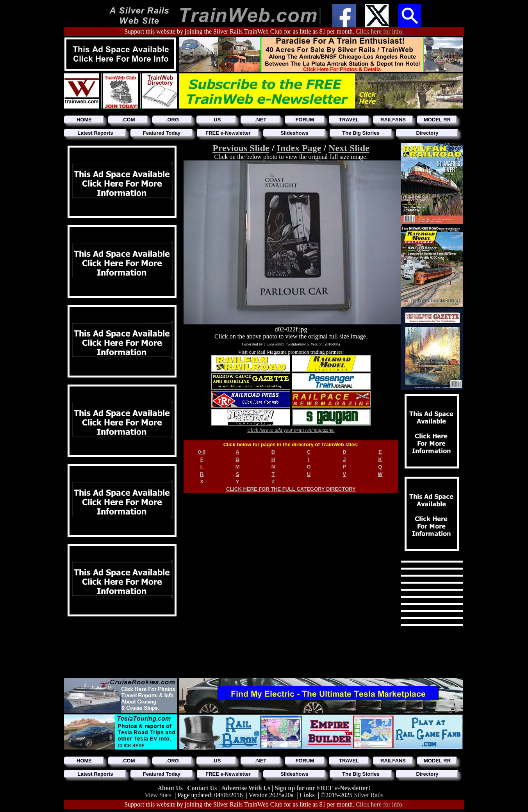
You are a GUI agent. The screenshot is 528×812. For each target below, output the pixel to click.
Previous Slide (241, 148)
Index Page (299, 148)
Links (307, 795)
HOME (84, 120)
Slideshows (294, 133)
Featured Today (162, 133)
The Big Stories (361, 133)
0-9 (202, 452)
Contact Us (203, 788)
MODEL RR (437, 120)
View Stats (158, 795)
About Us (171, 788)
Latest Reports (95, 133)
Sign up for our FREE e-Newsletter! (322, 788)
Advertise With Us (246, 788)
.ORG (172, 120)
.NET (261, 120)
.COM (128, 120)
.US (217, 120)
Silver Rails (369, 795)
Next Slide (349, 148)
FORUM (305, 120)
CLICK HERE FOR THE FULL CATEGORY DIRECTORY (291, 489)
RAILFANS (393, 120)
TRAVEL (349, 120)
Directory (427, 133)
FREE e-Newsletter (228, 133)
